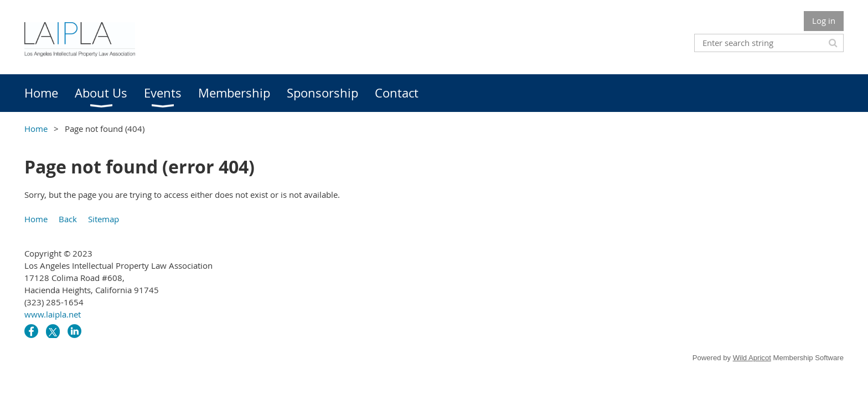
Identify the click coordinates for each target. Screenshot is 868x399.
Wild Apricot (752, 358)
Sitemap (104, 219)
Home (36, 129)
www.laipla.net (53, 314)
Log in (824, 21)
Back (68, 219)
